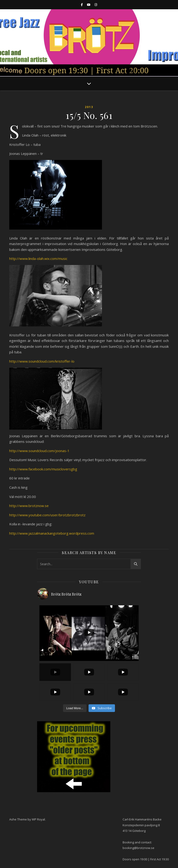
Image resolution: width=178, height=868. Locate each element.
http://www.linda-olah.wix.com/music (38, 258)
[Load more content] (75, 708)
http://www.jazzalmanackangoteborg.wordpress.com (52, 533)
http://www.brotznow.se (29, 506)
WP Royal (38, 819)
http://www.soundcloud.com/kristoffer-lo (42, 361)
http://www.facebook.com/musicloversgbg (43, 469)
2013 (89, 107)
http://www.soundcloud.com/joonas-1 (39, 451)
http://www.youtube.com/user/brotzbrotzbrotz (47, 515)
